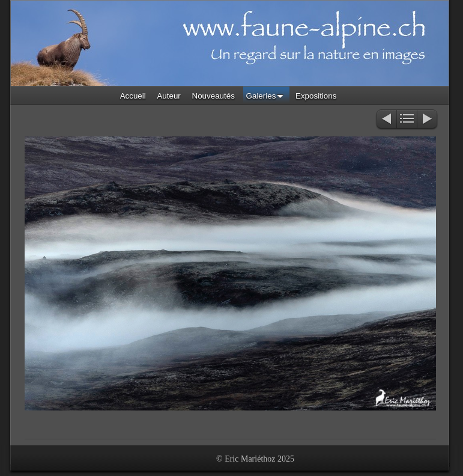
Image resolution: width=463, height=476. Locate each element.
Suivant (428, 120)
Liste (407, 120)
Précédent (386, 120)
